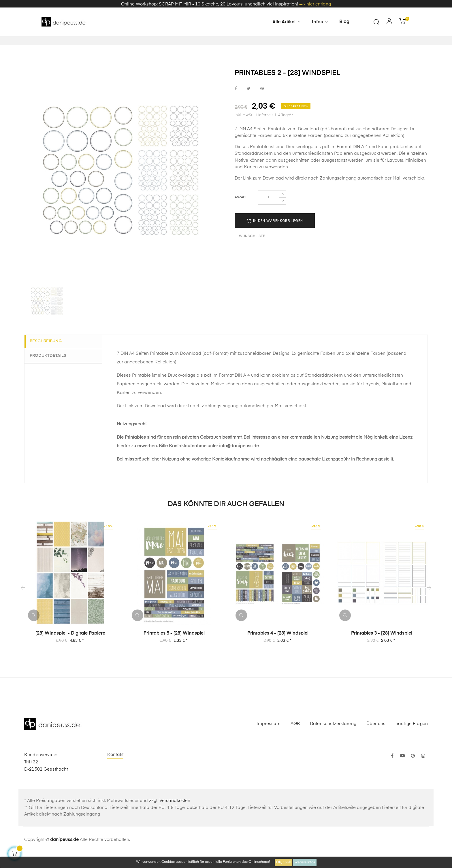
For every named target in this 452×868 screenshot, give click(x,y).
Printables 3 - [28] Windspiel (382, 648)
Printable (259, 161)
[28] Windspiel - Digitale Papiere (70, 648)
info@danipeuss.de (239, 460)
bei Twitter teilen (249, 103)
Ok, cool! (283, 863)
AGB (295, 738)
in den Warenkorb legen (275, 235)
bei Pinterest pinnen (262, 103)
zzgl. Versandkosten (170, 815)
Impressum (268, 738)
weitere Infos (305, 863)
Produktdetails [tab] (51, 370)
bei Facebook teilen (236, 103)
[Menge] (269, 212)
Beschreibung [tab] (49, 356)
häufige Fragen (412, 738)
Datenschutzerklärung (333, 738)
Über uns (376, 738)
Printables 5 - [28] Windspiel (174, 648)
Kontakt (115, 769)
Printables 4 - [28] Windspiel (278, 648)
